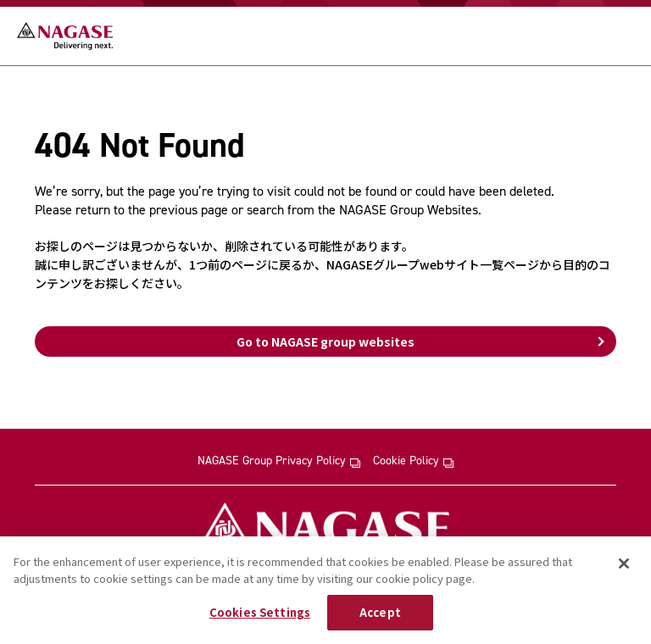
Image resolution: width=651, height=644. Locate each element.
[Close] (624, 563)
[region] (325, 590)
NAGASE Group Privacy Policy (279, 461)
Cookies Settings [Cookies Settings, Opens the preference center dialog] (260, 612)
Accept (380, 612)
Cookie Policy (413, 461)
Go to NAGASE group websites (325, 341)
